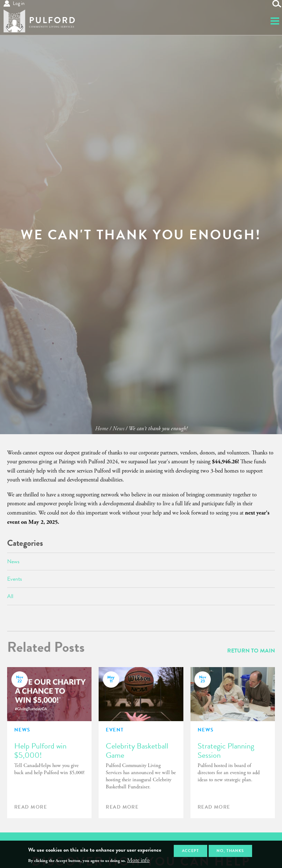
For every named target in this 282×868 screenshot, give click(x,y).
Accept (191, 851)
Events (15, 579)
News (118, 429)
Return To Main (251, 651)
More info (138, 861)
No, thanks (230, 851)
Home (102, 429)
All (10, 596)
